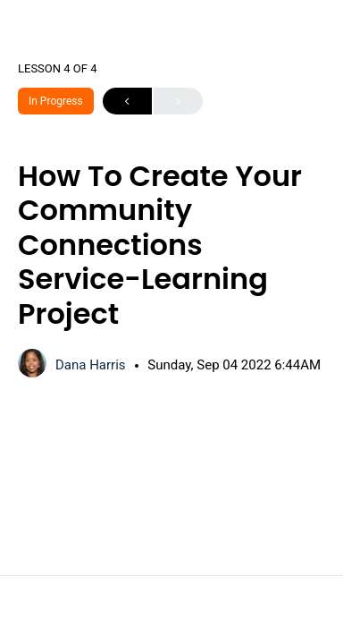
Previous (127, 102)
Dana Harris (92, 365)
